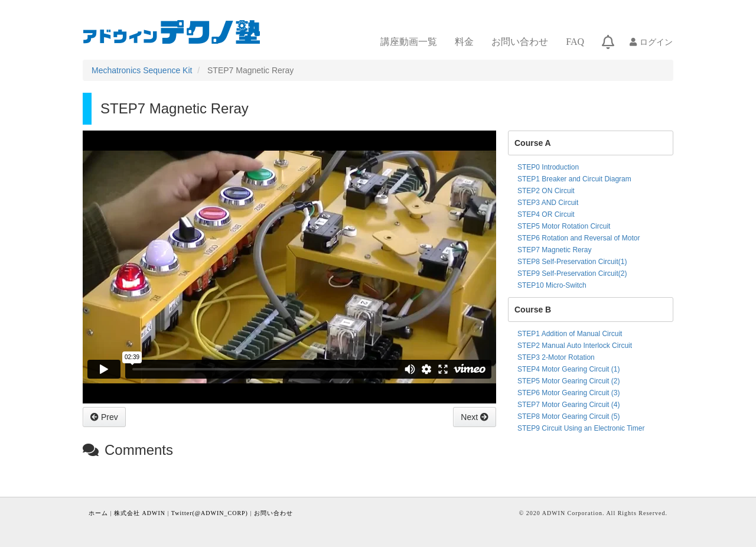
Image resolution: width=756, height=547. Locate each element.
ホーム (98, 513)
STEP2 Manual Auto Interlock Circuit (575, 346)
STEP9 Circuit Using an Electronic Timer (581, 428)
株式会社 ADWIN (140, 513)
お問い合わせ (520, 42)
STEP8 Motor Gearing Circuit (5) (568, 416)
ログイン (656, 42)
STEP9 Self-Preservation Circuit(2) (572, 273)
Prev (108, 417)
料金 (464, 42)
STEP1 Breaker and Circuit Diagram (574, 179)
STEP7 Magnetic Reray (554, 250)
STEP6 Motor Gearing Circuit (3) (568, 393)
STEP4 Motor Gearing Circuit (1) (568, 369)
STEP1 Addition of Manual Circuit (570, 334)
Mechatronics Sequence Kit (142, 70)
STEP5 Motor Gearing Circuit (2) (568, 381)
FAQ (575, 42)
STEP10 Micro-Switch (552, 285)
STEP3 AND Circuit (548, 203)
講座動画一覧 (409, 42)
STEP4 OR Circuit (546, 214)
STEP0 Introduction (548, 167)
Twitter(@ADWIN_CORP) (210, 513)
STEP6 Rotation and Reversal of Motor (579, 238)
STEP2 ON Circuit (546, 191)
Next (470, 417)
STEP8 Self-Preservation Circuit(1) (572, 262)
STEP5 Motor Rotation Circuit (564, 226)
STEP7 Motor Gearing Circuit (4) (568, 405)
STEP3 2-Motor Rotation (556, 357)
